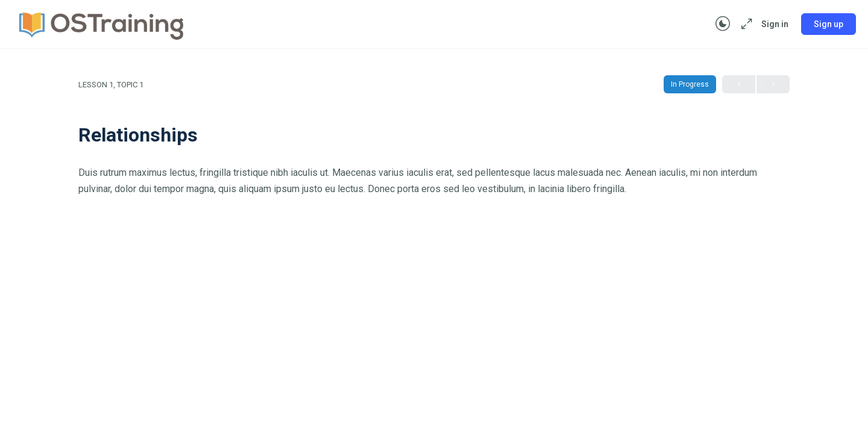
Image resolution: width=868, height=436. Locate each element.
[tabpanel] (434, 181)
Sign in (775, 24)
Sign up (829, 24)
